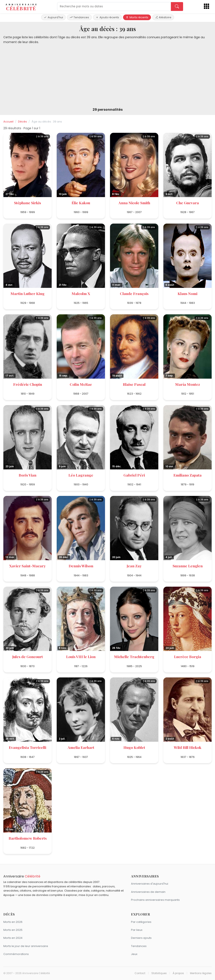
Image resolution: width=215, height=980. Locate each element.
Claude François (134, 293)
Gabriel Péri (134, 475)
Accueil (8, 122)
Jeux (134, 954)
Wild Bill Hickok (188, 747)
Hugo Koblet (134, 747)
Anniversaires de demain (148, 892)
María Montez (187, 384)
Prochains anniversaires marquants (155, 900)
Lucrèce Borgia (188, 657)
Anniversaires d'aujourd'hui (150, 884)
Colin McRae (81, 384)
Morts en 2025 (13, 930)
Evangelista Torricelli (28, 747)
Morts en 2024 (13, 938)
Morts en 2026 (13, 922)
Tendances (79, 17)
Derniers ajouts (141, 938)
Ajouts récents (107, 17)
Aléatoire (163, 17)
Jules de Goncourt (28, 657)
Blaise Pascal (134, 384)
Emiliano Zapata (187, 475)
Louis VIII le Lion (81, 657)
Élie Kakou (81, 203)
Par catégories (141, 922)
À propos (178, 973)
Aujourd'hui (53, 17)
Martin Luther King (28, 293)
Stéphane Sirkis (28, 203)
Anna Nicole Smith (134, 203)
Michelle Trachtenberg (134, 657)
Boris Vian (28, 475)
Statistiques (159, 973)
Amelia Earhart (81, 747)
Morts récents (137, 17)
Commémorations (16, 954)
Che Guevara (187, 203)
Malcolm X (81, 293)
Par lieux (137, 930)
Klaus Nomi (187, 293)
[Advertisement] (107, 76)
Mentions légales (201, 973)
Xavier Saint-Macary (28, 566)
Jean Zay (134, 566)
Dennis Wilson (81, 566)
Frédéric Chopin (28, 384)
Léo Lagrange (81, 475)
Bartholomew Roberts (28, 838)
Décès (22, 122)
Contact (140, 973)
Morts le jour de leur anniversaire (26, 946)
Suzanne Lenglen (188, 566)
